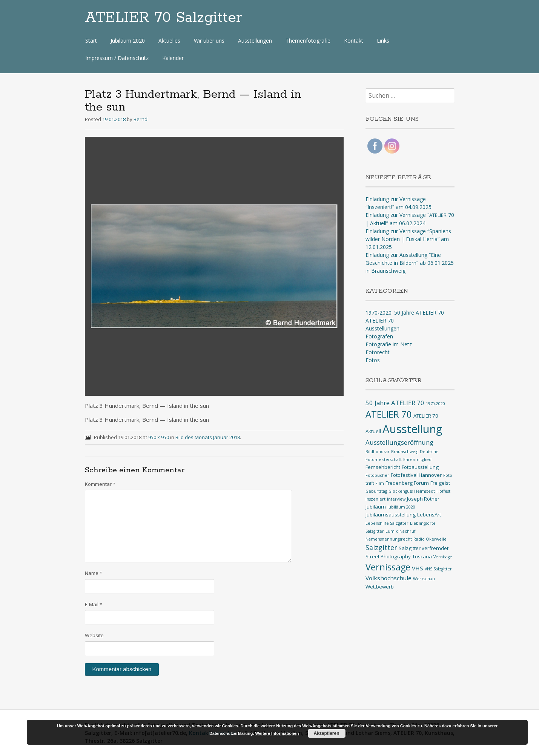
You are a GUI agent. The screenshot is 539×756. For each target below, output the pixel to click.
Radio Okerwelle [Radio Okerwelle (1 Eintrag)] (430, 539)
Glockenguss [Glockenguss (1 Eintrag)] (401, 491)
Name (94, 573)
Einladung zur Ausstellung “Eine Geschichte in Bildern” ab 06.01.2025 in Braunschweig (410, 263)
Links (383, 41)
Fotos (373, 360)
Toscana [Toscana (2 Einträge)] (422, 556)
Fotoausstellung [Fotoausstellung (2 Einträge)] (420, 467)
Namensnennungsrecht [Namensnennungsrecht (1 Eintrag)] (389, 539)
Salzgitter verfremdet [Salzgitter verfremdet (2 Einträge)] (424, 548)
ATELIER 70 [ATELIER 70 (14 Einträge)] (389, 414)
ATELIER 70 (380, 320)
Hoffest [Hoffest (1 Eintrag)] (443, 491)
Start (91, 41)
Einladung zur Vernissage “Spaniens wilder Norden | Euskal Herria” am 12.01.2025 (408, 239)
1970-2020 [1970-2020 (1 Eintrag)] (435, 404)
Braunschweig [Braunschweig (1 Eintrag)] (405, 452)
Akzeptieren (327, 733)
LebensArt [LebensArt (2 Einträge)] (429, 515)
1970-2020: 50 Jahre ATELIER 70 (405, 313)
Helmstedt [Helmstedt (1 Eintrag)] (425, 491)
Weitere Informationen (277, 733)
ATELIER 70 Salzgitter (164, 18)
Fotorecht (378, 352)
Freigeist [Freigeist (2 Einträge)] (440, 483)
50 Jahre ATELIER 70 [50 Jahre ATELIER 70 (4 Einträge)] (395, 403)
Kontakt (354, 41)
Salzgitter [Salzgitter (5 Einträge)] (381, 547)
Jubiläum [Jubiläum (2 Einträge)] (376, 507)
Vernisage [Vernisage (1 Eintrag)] (443, 557)
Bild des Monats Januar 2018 (208, 437)
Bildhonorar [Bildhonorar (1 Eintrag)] (378, 452)
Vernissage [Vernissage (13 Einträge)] (388, 567)
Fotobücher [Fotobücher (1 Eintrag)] (377, 475)
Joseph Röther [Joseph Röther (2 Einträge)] (423, 499)
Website (94, 635)
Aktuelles (169, 41)
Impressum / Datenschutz (117, 58)
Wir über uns (209, 41)
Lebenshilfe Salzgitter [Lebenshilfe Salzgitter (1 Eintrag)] (387, 523)
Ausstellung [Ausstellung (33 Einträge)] (412, 429)
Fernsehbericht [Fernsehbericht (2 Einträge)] (383, 467)
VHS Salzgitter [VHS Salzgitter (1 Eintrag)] (438, 569)
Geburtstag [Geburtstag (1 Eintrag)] (376, 491)
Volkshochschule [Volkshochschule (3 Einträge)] (389, 578)
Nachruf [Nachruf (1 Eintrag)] (408, 531)
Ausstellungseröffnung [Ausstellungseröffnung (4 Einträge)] (399, 442)
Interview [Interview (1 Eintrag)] (396, 499)
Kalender (173, 58)
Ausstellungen (255, 41)
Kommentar (100, 484)
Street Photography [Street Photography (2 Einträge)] (388, 556)
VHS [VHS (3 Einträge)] (418, 568)
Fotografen (379, 336)
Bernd (141, 119)
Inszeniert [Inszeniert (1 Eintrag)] (375, 499)
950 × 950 (159, 437)
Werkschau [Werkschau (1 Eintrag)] (424, 579)
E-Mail (94, 604)
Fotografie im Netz (389, 344)
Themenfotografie (308, 41)
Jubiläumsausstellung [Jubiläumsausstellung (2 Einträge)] (391, 515)
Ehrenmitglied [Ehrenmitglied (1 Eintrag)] (417, 459)
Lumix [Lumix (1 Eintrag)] (392, 531)
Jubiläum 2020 (128, 41)
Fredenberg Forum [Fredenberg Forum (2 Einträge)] (407, 483)
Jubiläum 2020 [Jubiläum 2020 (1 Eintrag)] (401, 507)
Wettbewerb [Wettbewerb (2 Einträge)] (380, 587)
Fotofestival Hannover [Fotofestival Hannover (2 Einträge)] (416, 475)
